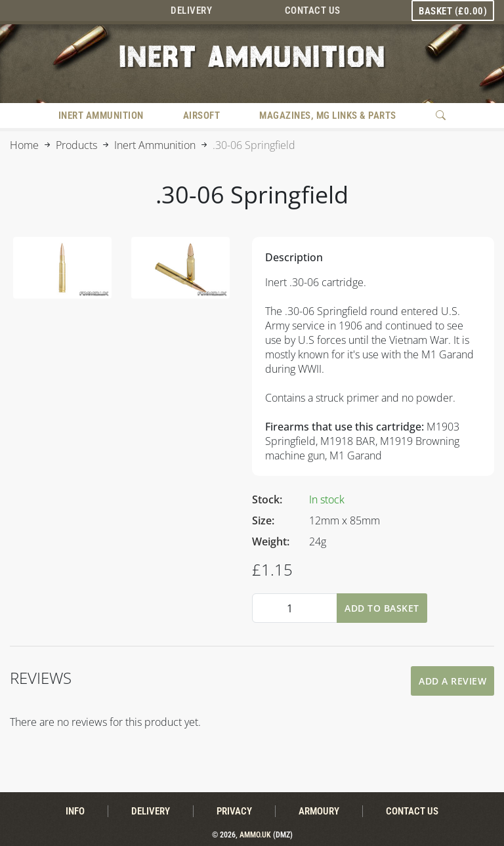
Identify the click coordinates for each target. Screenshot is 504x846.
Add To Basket (382, 608)
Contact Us (313, 11)
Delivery (191, 11)
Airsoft (202, 116)
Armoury (319, 811)
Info (75, 811)
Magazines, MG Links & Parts (328, 116)
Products (76, 145)
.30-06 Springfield (254, 145)
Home (24, 145)
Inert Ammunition (101, 116)
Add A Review (452, 681)
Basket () (453, 11)
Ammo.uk (255, 835)
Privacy (234, 811)
